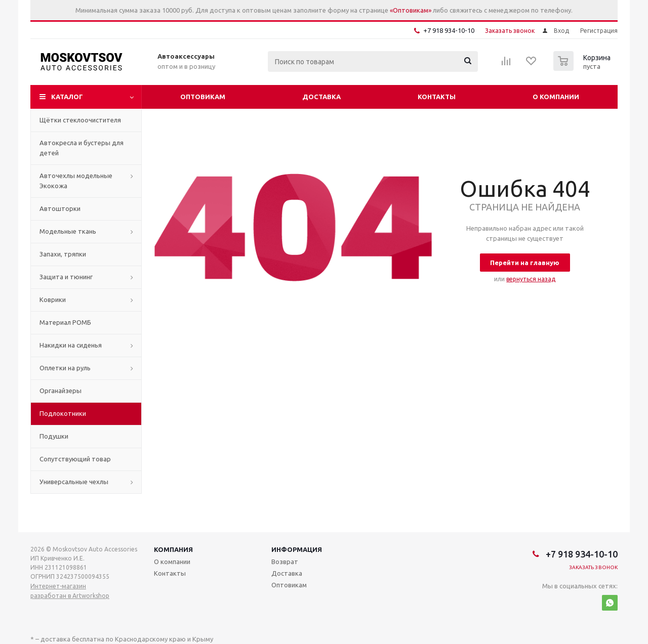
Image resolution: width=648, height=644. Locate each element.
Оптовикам (203, 97)
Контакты (437, 97)
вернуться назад (531, 279)
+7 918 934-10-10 (449, 30)
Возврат (285, 562)
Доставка (321, 97)
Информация (297, 549)
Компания (173, 549)
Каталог (67, 97)
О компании (556, 97)
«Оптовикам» (411, 10)
